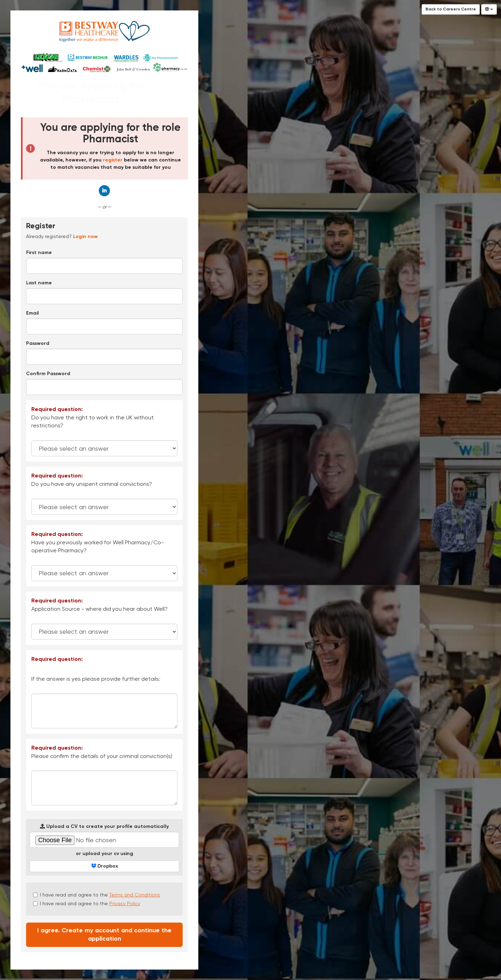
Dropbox (105, 866)
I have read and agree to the (97, 895)
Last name (39, 283)
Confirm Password (48, 374)
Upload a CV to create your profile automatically (104, 826)
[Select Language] (489, 9)
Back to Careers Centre (451, 9)
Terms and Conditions (135, 895)
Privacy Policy (125, 903)
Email (33, 313)
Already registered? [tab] (62, 236)
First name (39, 253)
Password (38, 343)
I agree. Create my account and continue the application (104, 935)
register (113, 160)
